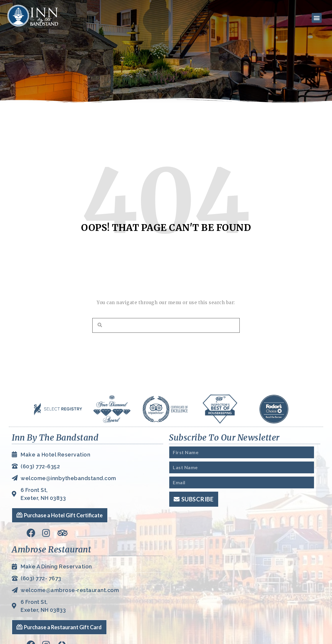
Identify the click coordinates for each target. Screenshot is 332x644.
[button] (316, 18)
